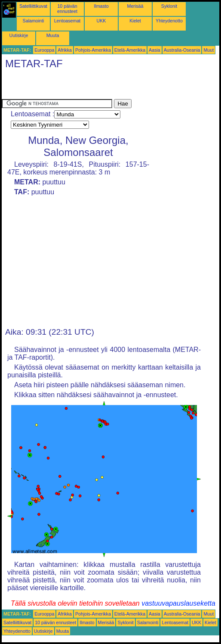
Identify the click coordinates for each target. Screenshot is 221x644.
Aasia (155, 50)
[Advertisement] (102, 86)
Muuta (53, 35)
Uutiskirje (19, 35)
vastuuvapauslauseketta (178, 603)
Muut (209, 50)
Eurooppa (44, 50)
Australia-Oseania (182, 50)
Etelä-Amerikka (130, 50)
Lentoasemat (68, 21)
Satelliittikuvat (33, 6)
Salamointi (34, 21)
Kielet (135, 21)
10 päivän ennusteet (67, 9)
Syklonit (169, 6)
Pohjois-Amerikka (93, 50)
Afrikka (65, 50)
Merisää (135, 6)
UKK (101, 21)
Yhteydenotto (169, 21)
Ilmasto (101, 6)
